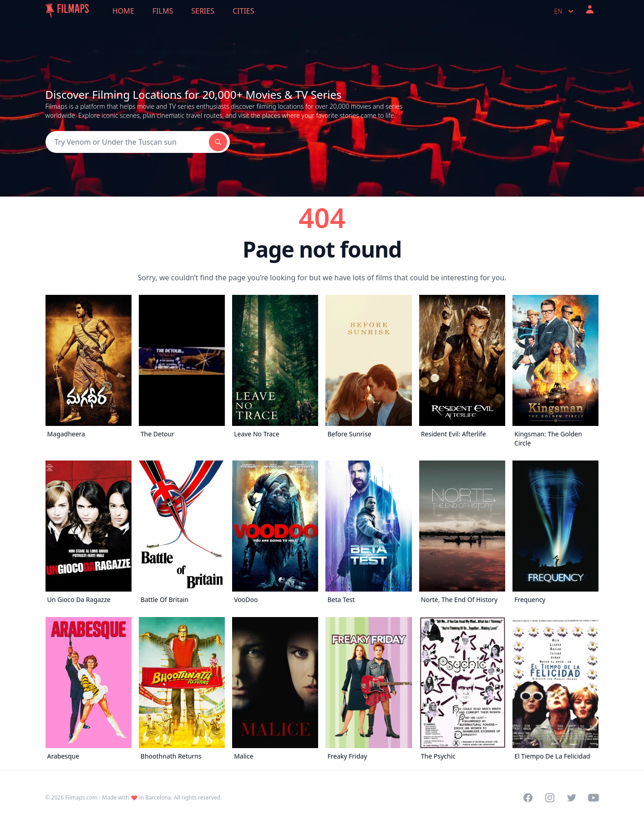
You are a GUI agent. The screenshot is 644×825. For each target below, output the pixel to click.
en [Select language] (565, 11)
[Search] (127, 142)
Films (163, 11)
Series (203, 11)
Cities (243, 11)
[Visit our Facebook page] (528, 798)
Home (123, 11)
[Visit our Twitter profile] (572, 798)
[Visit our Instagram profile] (550, 798)
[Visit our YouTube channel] (593, 798)
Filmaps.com (81, 797)
